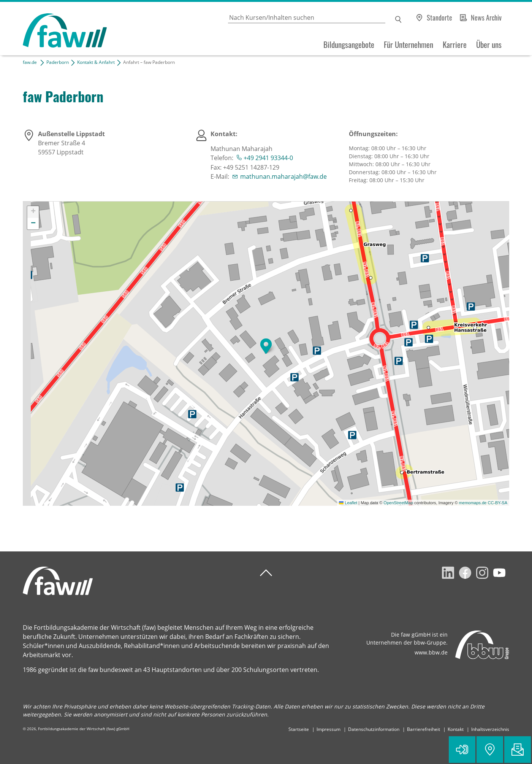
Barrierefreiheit (424, 729)
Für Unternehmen (408, 44)
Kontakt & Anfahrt (96, 62)
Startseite (299, 729)
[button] (266, 346)
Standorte (439, 17)
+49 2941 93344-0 (268, 158)
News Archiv (486, 17)
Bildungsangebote (349, 44)
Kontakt (456, 729)
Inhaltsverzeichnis (490, 729)
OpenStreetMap (398, 503)
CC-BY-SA (497, 503)
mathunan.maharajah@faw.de (283, 176)
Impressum (329, 729)
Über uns (489, 44)
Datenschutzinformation (374, 729)
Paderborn (58, 62)
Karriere (455, 44)
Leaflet (348, 503)
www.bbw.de (431, 652)
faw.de (30, 62)
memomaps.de (473, 503)
